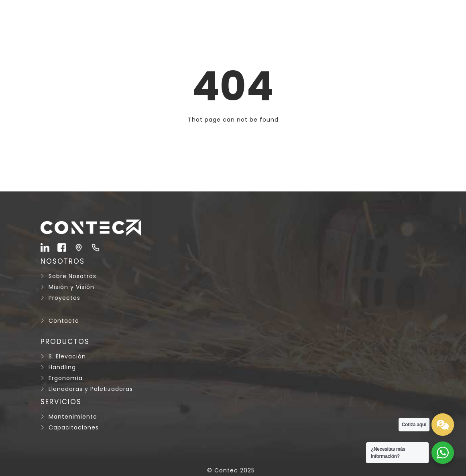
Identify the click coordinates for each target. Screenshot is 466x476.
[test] (443, 425)
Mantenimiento (73, 417)
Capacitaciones (74, 427)
